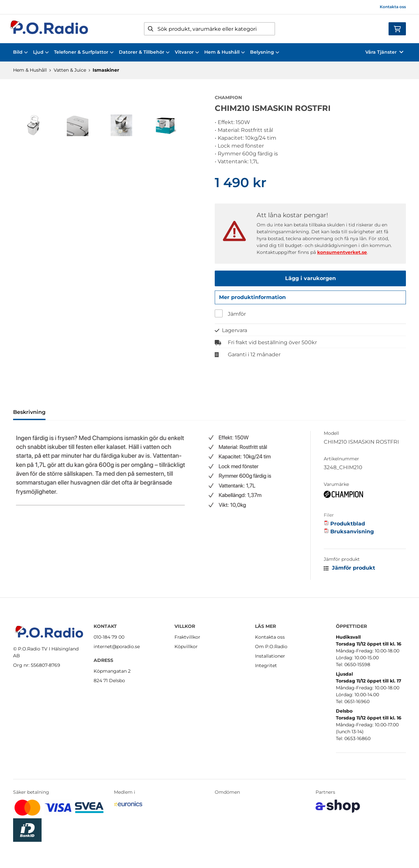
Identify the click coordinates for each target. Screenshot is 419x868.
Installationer (270, 656)
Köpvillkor (186, 647)
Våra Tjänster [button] (384, 52)
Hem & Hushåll (225, 52)
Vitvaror (187, 52)
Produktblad (348, 526)
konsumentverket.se (342, 252)
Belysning (265, 52)
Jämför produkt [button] (349, 570)
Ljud (41, 52)
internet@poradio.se (117, 647)
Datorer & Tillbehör (144, 52)
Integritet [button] (266, 665)
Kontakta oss (393, 7)
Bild (20, 52)
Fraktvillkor (187, 637)
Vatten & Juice (70, 70)
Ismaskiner (106, 70)
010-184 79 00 (109, 637)
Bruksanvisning (352, 533)
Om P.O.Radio (271, 647)
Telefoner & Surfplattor (84, 52)
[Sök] (209, 29)
